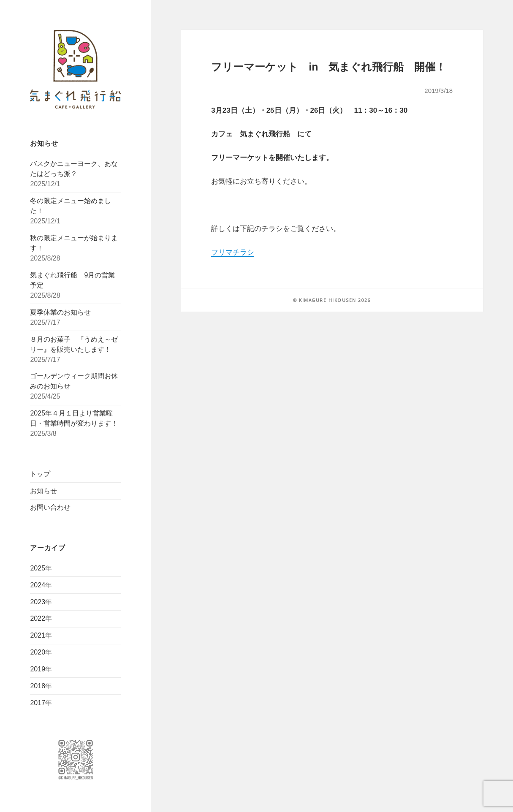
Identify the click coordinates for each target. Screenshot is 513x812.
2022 (38, 618)
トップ (40, 474)
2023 (38, 602)
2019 (38, 669)
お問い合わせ (50, 507)
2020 (38, 652)
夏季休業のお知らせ (60, 312)
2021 (38, 635)
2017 (38, 703)
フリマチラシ (233, 252)
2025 (38, 568)
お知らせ (43, 491)
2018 (38, 686)
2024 (38, 585)
